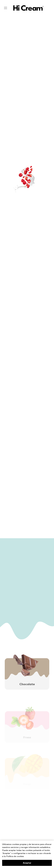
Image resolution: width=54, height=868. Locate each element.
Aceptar (27, 863)
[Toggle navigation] (5, 8)
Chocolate (27, 685)
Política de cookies (15, 856)
